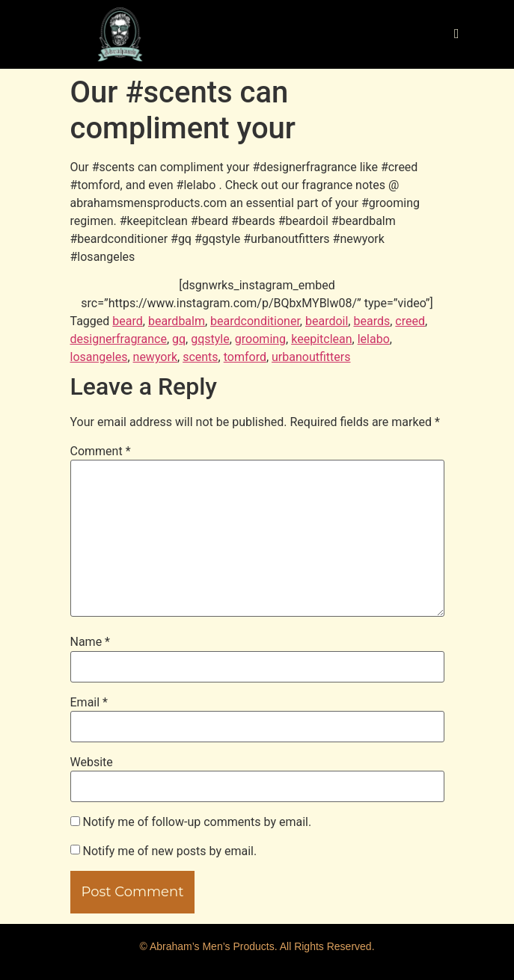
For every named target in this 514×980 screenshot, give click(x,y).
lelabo (374, 339)
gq (179, 339)
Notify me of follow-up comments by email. (197, 822)
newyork (155, 357)
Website (92, 762)
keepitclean (321, 339)
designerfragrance (119, 339)
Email (89, 703)
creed (410, 321)
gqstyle (210, 339)
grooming (260, 339)
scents (200, 357)
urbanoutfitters (311, 357)
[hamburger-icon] (457, 34)
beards (371, 321)
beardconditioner (255, 321)
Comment (101, 452)
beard (127, 321)
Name (91, 642)
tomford (245, 357)
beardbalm (177, 321)
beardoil (327, 321)
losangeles (99, 357)
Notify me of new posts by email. (169, 851)
